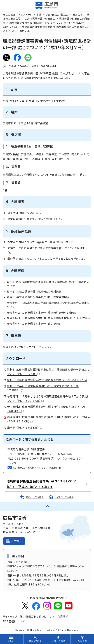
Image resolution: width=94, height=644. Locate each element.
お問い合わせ (59, 641)
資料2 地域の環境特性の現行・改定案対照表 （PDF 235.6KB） (49, 380)
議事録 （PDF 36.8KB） (24, 428)
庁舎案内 (17, 541)
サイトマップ (10, 617)
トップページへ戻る (64, 497)
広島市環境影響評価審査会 (40, 19)
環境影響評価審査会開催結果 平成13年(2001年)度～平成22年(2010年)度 (42, 484)
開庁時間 (18, 556)
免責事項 (63, 617)
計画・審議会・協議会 (57, 15)
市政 (39, 15)
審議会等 (78, 15)
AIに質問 (82, 641)
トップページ (26, 15)
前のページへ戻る (35, 497)
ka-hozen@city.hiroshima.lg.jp (37, 468)
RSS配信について (14, 621)
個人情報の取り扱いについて (37, 617)
